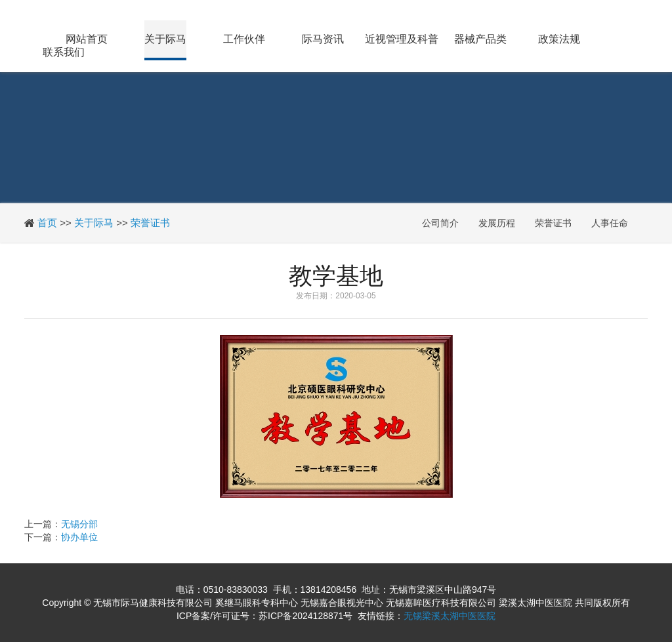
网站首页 (87, 39)
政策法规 (559, 39)
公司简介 (440, 223)
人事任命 (610, 223)
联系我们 (64, 52)
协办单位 (79, 537)
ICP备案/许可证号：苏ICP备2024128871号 (264, 616)
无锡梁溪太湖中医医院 (450, 616)
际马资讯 (323, 39)
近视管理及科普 (402, 39)
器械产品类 (480, 39)
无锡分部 (79, 524)
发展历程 (497, 223)
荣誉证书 (150, 223)
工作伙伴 (244, 39)
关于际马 (165, 39)
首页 (47, 223)
